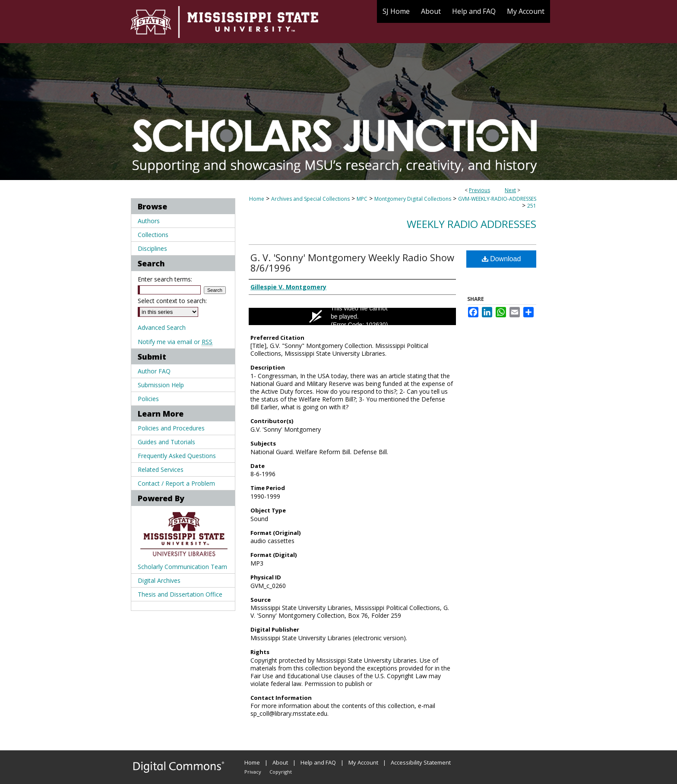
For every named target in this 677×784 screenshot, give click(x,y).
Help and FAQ (318, 762)
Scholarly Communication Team (182, 567)
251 (532, 206)
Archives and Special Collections (310, 199)
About (280, 762)
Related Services (161, 469)
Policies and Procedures (171, 428)
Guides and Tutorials (166, 442)
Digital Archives (159, 580)
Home (257, 199)
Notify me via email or (175, 342)
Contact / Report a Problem (176, 483)
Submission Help (161, 385)
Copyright (281, 772)
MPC (362, 199)
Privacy (253, 772)
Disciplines (152, 248)
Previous (479, 190)
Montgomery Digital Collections (413, 199)
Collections (153, 235)
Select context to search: (172, 301)
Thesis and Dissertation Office (180, 594)
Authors (149, 221)
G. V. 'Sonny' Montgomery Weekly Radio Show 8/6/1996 (352, 262)
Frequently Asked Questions (177, 456)
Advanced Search (162, 327)
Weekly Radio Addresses (471, 224)
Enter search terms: (165, 279)
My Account (363, 762)
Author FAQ (154, 371)
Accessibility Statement (421, 762)
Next (510, 190)
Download (501, 259)
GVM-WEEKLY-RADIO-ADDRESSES (497, 199)
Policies (148, 399)
